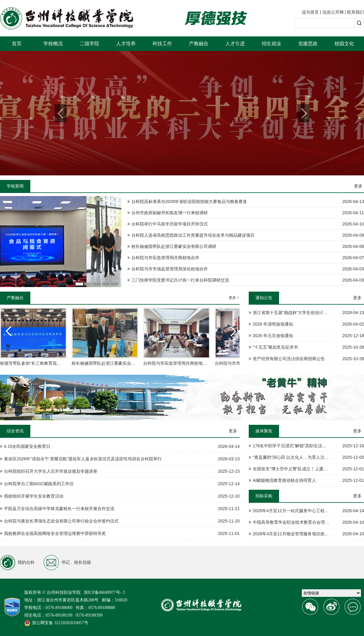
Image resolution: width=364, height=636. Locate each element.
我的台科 (17, 563)
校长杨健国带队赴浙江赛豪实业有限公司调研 (114, 363)
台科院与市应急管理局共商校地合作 (177, 363)
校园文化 (344, 44)
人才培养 (126, 44)
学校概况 (53, 44)
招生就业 (271, 44)
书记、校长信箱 (67, 563)
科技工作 (162, 44)
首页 (17, 44)
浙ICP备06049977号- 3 (104, 592)
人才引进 (235, 44)
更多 (358, 186)
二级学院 (89, 44)
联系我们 (356, 12)
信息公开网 (333, 12)
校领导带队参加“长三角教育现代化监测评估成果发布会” (52, 363)
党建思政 (308, 44)
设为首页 (310, 12)
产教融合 (199, 44)
